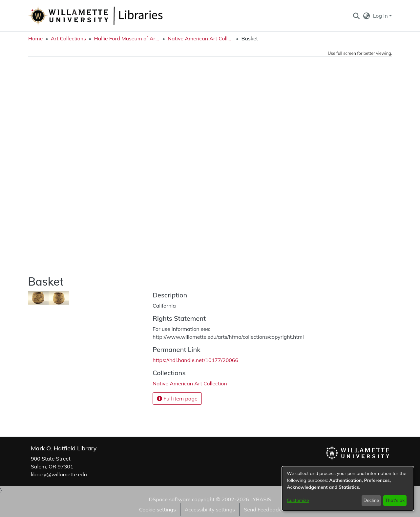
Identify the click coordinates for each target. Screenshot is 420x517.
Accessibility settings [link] (210, 509)
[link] (190, 383)
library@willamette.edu (59, 474)
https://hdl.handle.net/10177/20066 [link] (195, 360)
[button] (356, 16)
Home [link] (35, 38)
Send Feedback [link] (262, 509)
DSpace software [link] (169, 499)
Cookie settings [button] (157, 509)
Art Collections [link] (68, 38)
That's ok (395, 500)
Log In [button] (381, 16)
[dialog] (348, 489)
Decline (371, 500)
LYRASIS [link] (261, 499)
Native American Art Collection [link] (200, 38)
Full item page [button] (177, 399)
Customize (298, 500)
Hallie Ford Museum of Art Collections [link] (127, 38)
